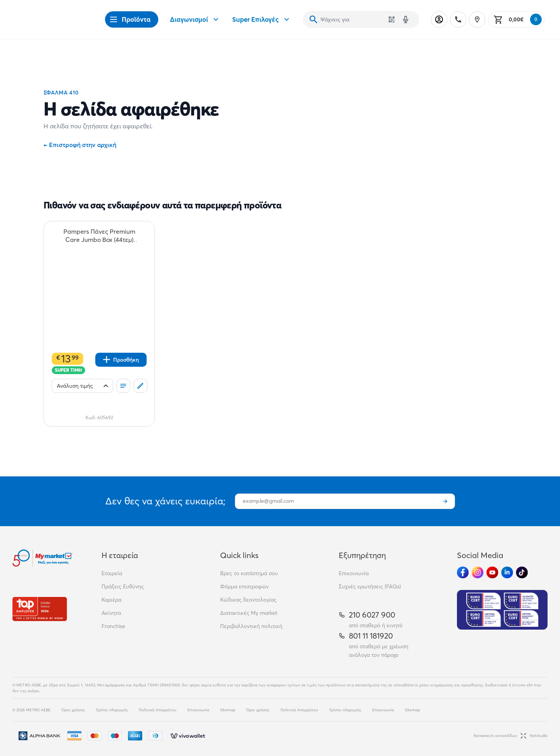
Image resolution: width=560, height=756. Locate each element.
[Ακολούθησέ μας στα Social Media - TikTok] (522, 572)
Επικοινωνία (354, 573)
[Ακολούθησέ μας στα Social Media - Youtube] (492, 572)
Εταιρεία (112, 573)
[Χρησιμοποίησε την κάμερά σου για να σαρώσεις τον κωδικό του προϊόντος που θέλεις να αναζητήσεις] (392, 19)
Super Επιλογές (262, 19)
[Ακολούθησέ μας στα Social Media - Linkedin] (507, 572)
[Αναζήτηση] (313, 19)
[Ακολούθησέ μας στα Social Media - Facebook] (463, 572)
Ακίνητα (111, 613)
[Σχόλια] (140, 386)
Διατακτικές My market (249, 613)
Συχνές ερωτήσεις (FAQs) (370, 586)
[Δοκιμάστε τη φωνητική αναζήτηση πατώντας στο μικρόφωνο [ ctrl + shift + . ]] (406, 19)
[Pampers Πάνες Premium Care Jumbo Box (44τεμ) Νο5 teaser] (99, 236)
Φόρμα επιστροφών (244, 586)
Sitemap (228, 710)
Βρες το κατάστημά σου (249, 573)
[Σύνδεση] (439, 19)
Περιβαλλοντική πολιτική (251, 626)
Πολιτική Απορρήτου (158, 710)
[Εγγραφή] (445, 501)
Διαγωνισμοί (195, 19)
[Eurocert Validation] (502, 610)
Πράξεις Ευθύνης (123, 586)
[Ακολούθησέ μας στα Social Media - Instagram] (478, 572)
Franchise (113, 626)
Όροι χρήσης (73, 710)
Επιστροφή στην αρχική (80, 145)
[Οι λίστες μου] (123, 386)
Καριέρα (111, 600)
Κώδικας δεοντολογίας (248, 600)
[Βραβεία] (40, 609)
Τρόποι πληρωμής (112, 710)
